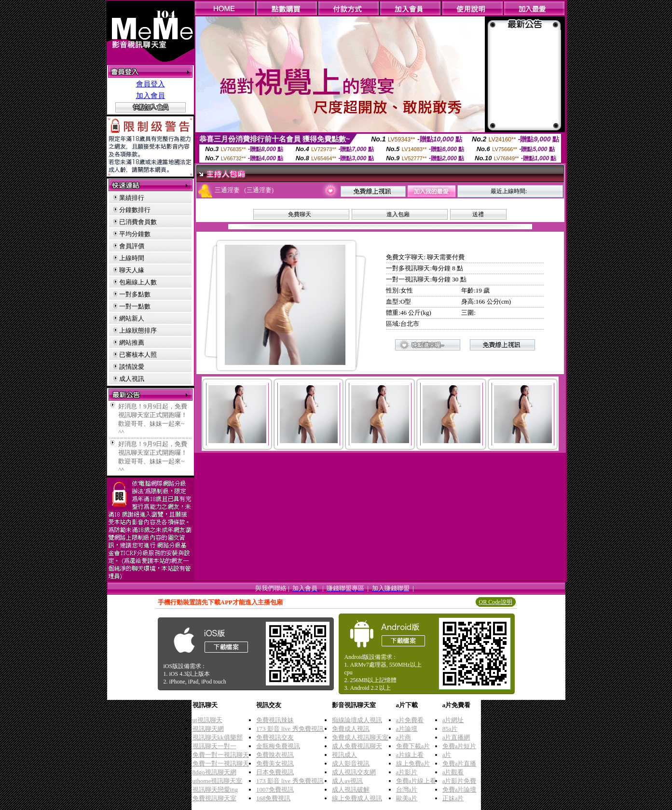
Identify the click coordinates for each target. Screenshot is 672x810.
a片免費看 (410, 720)
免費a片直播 (459, 763)
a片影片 (407, 772)
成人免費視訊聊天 (357, 746)
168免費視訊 (274, 798)
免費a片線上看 (416, 781)
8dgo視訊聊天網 (214, 772)
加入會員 (151, 96)
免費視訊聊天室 (214, 798)
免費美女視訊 (275, 763)
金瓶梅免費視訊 (278, 746)
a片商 (404, 737)
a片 (447, 755)
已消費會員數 (138, 222)
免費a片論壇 (459, 789)
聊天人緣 (132, 270)
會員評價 (132, 246)
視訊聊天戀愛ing (215, 789)
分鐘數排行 (135, 210)
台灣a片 (407, 789)
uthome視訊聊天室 (218, 781)
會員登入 (151, 84)
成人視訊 (132, 379)
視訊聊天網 (208, 729)
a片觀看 (453, 772)
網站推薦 (132, 342)
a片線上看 (410, 755)
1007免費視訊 (275, 789)
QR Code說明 (496, 602)
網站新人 (132, 318)
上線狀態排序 (138, 330)
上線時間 (132, 258)
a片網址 (453, 720)
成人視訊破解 (351, 789)
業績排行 (132, 198)
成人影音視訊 (351, 763)
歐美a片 (407, 798)
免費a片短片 (459, 746)
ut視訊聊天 (207, 720)
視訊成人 (344, 755)
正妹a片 (453, 798)
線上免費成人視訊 (357, 798)
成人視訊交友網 (354, 772)
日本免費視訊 (275, 772)
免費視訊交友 (275, 737)
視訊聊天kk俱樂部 (218, 737)
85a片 (450, 729)
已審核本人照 (138, 355)
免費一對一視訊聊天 (221, 755)
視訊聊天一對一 (214, 746)
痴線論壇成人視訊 (357, 720)
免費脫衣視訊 (275, 755)
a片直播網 (456, 737)
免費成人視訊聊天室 (360, 737)
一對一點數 (135, 306)
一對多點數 (135, 294)
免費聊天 (300, 214)
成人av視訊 (347, 781)
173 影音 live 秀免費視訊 (290, 729)
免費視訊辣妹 (275, 720)
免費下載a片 (413, 746)
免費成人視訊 (351, 729)
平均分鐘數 (135, 234)
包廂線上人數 (138, 282)
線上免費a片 (413, 763)
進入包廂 (398, 214)
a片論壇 (407, 729)
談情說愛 (132, 367)
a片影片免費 (459, 781)
